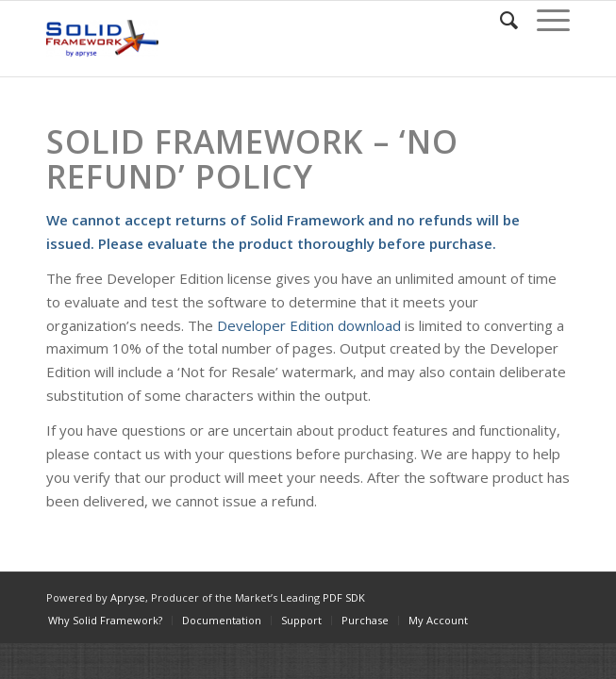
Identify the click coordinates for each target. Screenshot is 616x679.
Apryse (128, 597)
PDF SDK (344, 597)
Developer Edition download (309, 325)
